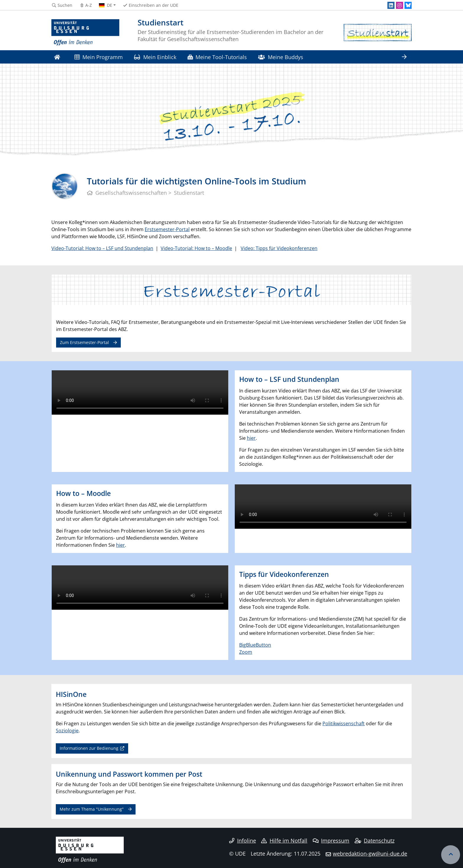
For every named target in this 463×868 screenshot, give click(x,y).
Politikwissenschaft (344, 723)
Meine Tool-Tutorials (217, 57)
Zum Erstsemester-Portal (84, 342)
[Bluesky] (408, 5)
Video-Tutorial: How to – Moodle (196, 248)
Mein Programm (99, 57)
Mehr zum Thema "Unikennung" (92, 809)
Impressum (331, 841)
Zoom (246, 652)
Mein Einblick (155, 57)
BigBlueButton (255, 645)
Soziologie (67, 731)
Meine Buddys (281, 57)
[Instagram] (400, 5)
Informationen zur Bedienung (89, 748)
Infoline (243, 841)
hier (251, 438)
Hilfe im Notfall (284, 841)
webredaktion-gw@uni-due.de (370, 854)
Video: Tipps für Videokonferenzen (279, 248)
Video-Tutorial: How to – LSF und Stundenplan (102, 248)
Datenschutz (375, 841)
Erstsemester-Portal (167, 229)
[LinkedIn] (391, 5)
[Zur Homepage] (85, 33)
